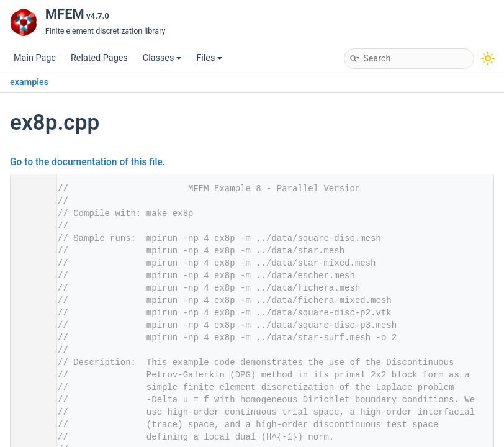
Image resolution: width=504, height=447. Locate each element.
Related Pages (99, 58)
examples (29, 82)
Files (209, 58)
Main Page (35, 58)
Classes (162, 58)
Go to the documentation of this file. (88, 162)
